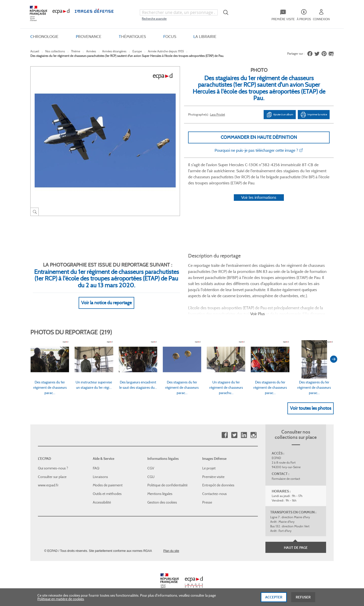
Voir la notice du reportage (106, 303)
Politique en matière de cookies (61, 600)
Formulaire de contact (286, 479)
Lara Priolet (218, 114)
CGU (151, 477)
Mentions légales (160, 494)
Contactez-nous (214, 494)
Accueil (35, 51)
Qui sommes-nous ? (53, 468)
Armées (91, 51)
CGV (151, 468)
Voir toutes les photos (311, 408)
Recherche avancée (154, 19)
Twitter (234, 435)
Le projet (209, 468)
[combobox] (179, 12)
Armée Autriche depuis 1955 (166, 51)
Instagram (253, 435)
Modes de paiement (108, 485)
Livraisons (100, 477)
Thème (76, 51)
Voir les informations (259, 197)
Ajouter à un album (280, 115)
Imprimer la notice (314, 115)
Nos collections (55, 51)
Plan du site (171, 551)
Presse (207, 502)
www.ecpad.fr (48, 485)
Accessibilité (102, 502)
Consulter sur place (52, 477)
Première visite (213, 477)
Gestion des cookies (162, 502)
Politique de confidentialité (167, 485)
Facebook (225, 435)
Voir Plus (258, 314)
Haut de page (296, 548)
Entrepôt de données (218, 485)
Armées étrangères (114, 51)
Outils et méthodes (107, 494)
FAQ (96, 468)
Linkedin (244, 435)
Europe (137, 51)
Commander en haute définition (259, 137)
